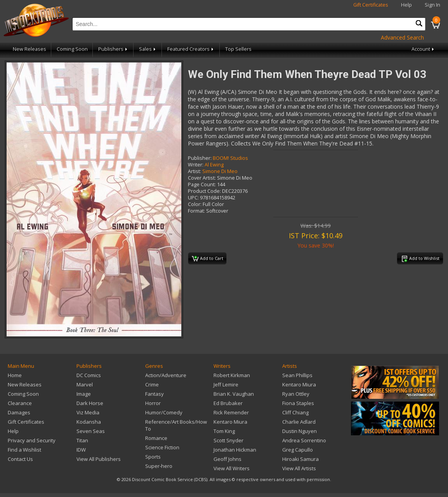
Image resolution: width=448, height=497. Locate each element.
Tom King (224, 431)
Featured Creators (191, 49)
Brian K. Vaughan (234, 394)
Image (84, 394)
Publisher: (200, 158)
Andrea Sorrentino (304, 440)
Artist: (194, 171)
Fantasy (155, 394)
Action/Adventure (166, 375)
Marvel (85, 384)
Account (423, 49)
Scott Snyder (228, 440)
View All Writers (232, 468)
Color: (195, 204)
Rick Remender (231, 412)
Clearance (20, 403)
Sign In (432, 5)
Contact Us (20, 459)
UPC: (193, 198)
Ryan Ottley (296, 394)
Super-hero (159, 466)
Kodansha (89, 422)
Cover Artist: (202, 178)
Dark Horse (90, 403)
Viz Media (88, 412)
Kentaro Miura (230, 422)
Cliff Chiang (295, 412)
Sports (153, 457)
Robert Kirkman (232, 375)
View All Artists (299, 468)
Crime (152, 384)
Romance (156, 438)
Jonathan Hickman (235, 450)
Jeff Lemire (226, 384)
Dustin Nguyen (300, 431)
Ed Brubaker (228, 403)
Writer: (196, 165)
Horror (153, 403)
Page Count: (202, 184)
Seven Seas (91, 431)
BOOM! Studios (230, 158)
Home (15, 375)
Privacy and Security (32, 440)
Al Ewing (214, 165)
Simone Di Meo (220, 171)
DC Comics (89, 375)
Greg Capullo (298, 450)
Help (406, 5)
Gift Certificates (371, 5)
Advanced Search (402, 37)
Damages (19, 412)
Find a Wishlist (24, 450)
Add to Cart (208, 259)
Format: (196, 211)
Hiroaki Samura (300, 459)
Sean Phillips (297, 375)
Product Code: (204, 191)
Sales (148, 49)
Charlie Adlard (299, 422)
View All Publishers (99, 459)
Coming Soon (72, 49)
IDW (81, 450)
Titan (82, 440)
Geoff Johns (227, 459)
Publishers (113, 49)
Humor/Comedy (164, 412)
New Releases (30, 49)
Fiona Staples (298, 403)
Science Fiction (162, 447)
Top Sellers (238, 49)
